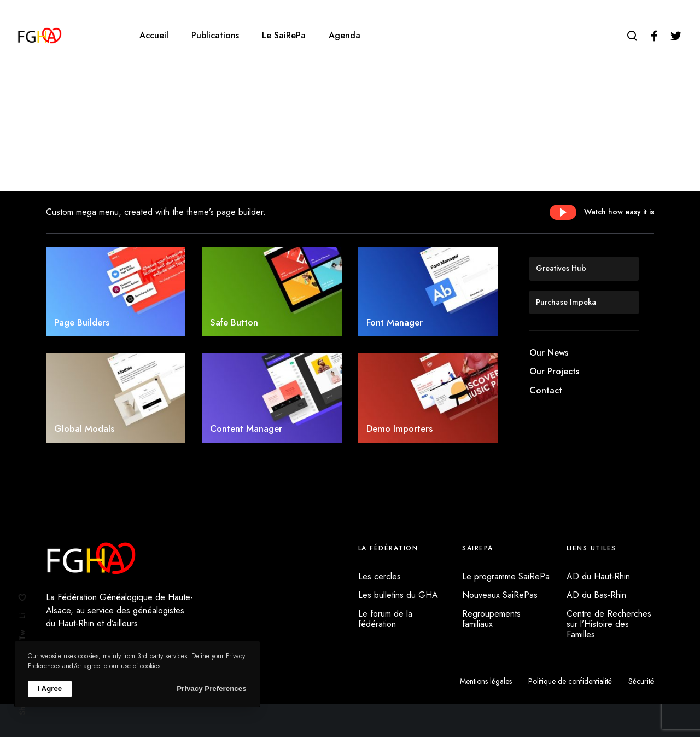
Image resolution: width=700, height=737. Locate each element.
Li (22, 616)
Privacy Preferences (211, 689)
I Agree (50, 689)
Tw (22, 635)
